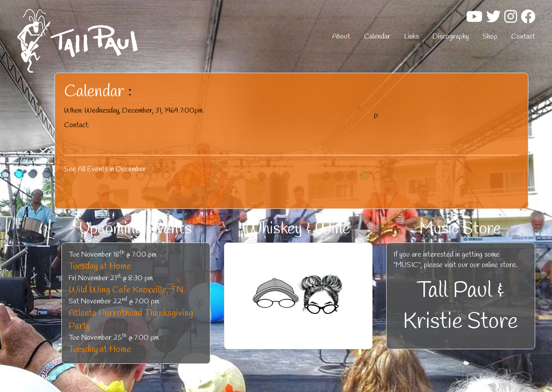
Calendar (377, 37)
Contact (523, 37)
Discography (451, 37)
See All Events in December (105, 169)
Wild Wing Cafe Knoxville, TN (126, 290)
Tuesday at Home (100, 266)
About (341, 37)
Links (411, 37)
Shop (490, 37)
